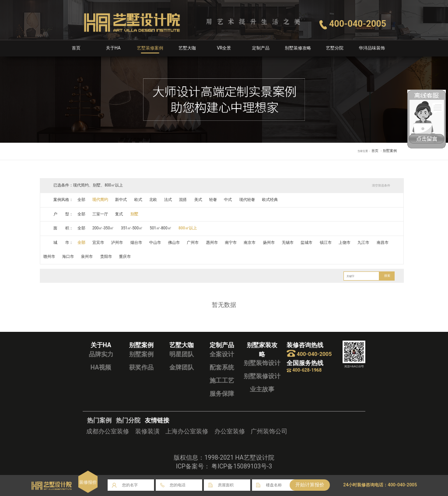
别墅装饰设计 (262, 363)
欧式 (138, 200)
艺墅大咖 (187, 48)
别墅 (134, 214)
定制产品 (261, 48)
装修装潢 (147, 431)
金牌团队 (182, 367)
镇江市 (327, 243)
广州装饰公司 (269, 431)
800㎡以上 (189, 228)
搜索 (387, 276)
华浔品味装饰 (372, 48)
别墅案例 (141, 354)
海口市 (68, 257)
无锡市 (289, 243)
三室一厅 (100, 214)
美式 (199, 200)
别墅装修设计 (262, 376)
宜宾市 (98, 243)
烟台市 (136, 243)
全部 (81, 200)
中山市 (156, 243)
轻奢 (213, 200)
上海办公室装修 (187, 431)
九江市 (365, 243)
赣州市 (49, 257)
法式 (168, 200)
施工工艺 (222, 380)
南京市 (250, 243)
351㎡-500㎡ (132, 228)
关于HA (113, 48)
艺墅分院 (335, 48)
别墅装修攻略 (298, 48)
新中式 (121, 200)
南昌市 (383, 243)
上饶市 (345, 243)
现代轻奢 (248, 200)
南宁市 (231, 243)
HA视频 (101, 367)
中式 (229, 200)
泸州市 (117, 243)
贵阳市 (106, 257)
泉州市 (87, 257)
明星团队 (182, 354)
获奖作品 (141, 367)
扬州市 (269, 243)
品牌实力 (101, 354)
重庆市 (125, 257)
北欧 (154, 200)
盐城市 (307, 243)
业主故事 (262, 389)
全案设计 (222, 354)
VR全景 (224, 48)
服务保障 (222, 394)
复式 (119, 214)
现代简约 (100, 200)
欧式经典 (271, 200)
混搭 (183, 200)
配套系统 (222, 367)
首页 (76, 48)
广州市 (193, 243)
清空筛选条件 (381, 185)
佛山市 (174, 243)
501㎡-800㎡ (161, 228)
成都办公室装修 (108, 431)
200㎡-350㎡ (103, 228)
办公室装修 (230, 431)
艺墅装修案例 (150, 48)
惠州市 (212, 243)
